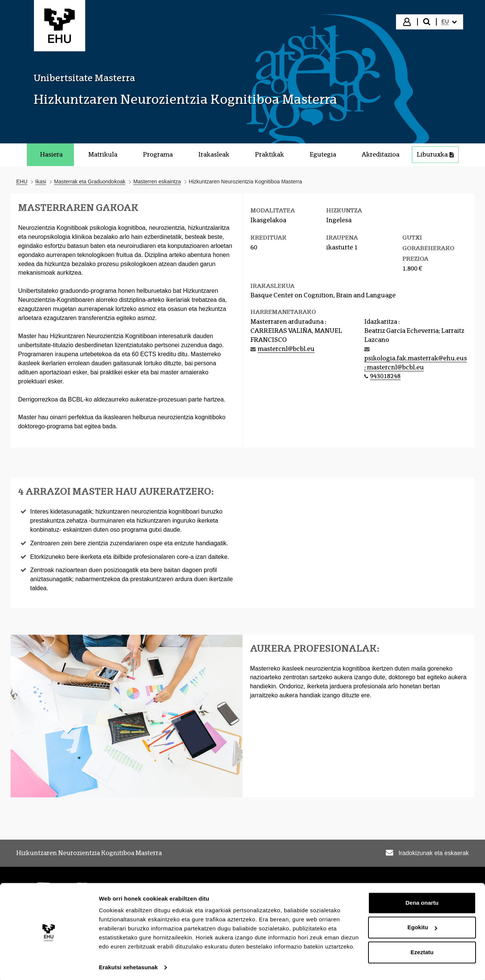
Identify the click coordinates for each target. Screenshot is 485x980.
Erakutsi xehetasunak (128, 965)
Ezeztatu (422, 950)
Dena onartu (422, 901)
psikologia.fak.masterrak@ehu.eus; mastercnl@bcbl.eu (416, 363)
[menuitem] (449, 22)
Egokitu (422, 925)
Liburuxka (435, 155)
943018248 (385, 376)
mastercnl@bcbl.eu (286, 349)
